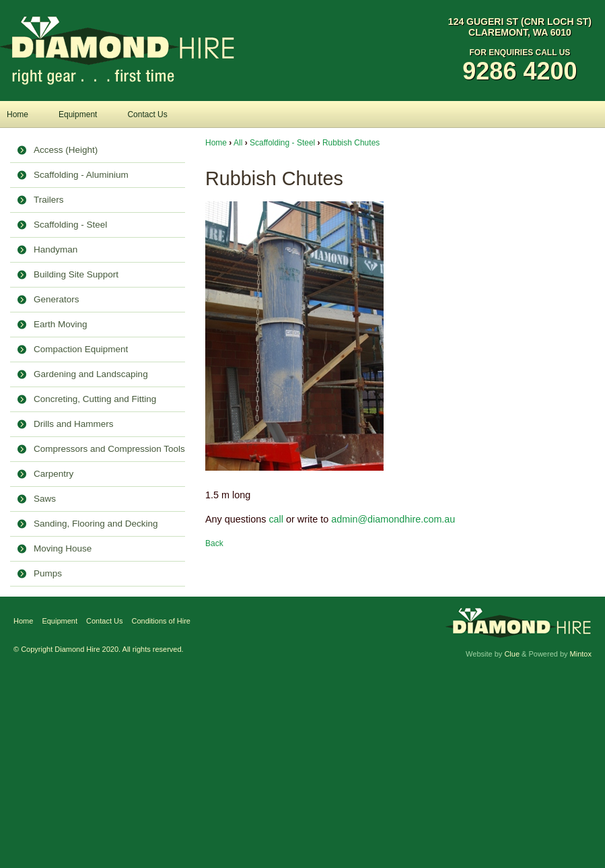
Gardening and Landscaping (91, 374)
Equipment (78, 114)
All (238, 143)
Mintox (581, 654)
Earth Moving (61, 324)
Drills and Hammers (74, 424)
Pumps (48, 573)
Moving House (63, 548)
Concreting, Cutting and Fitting (95, 399)
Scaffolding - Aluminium (81, 175)
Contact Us (147, 114)
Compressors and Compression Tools (109, 449)
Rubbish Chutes (351, 143)
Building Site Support (76, 274)
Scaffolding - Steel (70, 225)
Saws (45, 499)
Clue (512, 654)
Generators (57, 299)
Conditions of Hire (161, 621)
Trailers (49, 200)
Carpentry (54, 474)
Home (17, 114)
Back (214, 543)
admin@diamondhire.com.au (393, 519)
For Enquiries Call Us (520, 67)
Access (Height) (66, 150)
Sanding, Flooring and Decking (96, 524)
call (276, 519)
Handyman (56, 249)
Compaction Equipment (81, 349)
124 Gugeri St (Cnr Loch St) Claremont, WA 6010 (520, 27)
